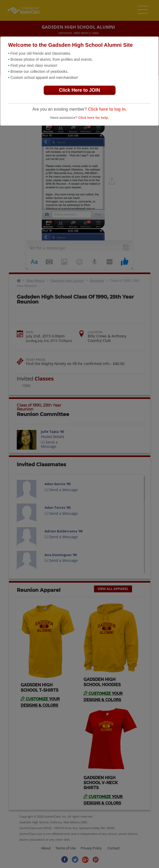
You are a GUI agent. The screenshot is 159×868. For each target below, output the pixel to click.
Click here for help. (93, 118)
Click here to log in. (107, 109)
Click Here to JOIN (79, 90)
